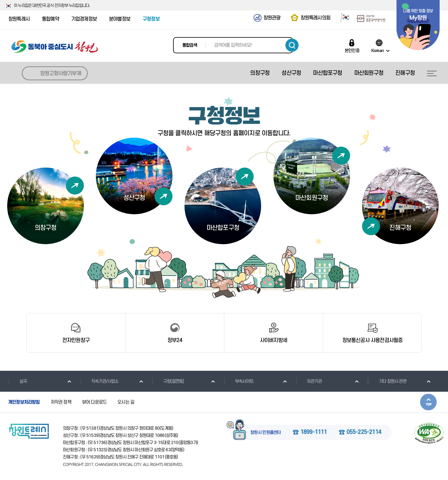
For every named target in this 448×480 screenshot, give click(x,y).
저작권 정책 (61, 402)
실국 (18, 381)
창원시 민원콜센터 (266, 433)
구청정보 (151, 19)
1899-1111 (314, 432)
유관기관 (309, 381)
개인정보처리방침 (24, 402)
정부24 (175, 340)
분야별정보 (120, 19)
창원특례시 (19, 19)
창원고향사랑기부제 (61, 73)
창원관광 (272, 18)
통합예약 (50, 19)
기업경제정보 (84, 19)
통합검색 (190, 45)
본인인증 (352, 51)
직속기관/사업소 (99, 381)
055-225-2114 (364, 432)
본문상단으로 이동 (428, 402)
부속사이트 (239, 381)
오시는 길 (126, 402)
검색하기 (292, 45)
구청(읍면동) (168, 381)
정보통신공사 (373, 340)
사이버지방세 (274, 340)
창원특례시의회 (315, 18)
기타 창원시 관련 (387, 381)
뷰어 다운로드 (94, 402)
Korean (377, 51)
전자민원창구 (76, 340)
